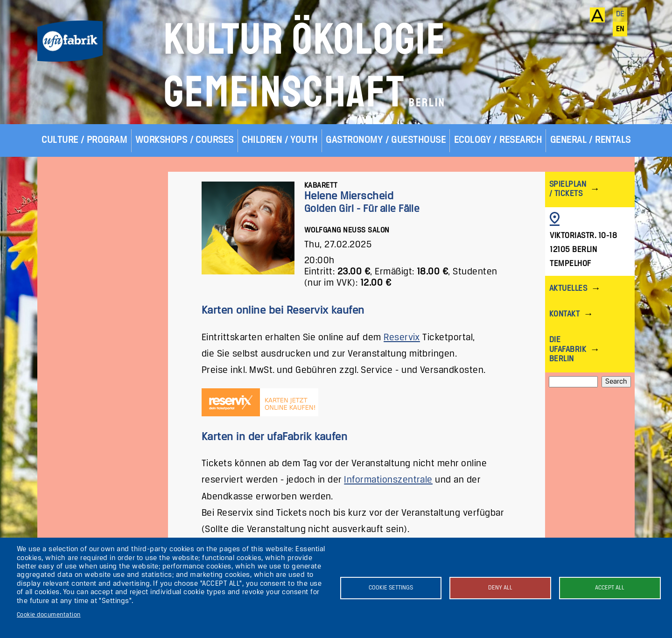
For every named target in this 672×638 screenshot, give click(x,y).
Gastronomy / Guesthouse (386, 140)
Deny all (500, 588)
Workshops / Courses (185, 140)
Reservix (402, 338)
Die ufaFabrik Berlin (568, 349)
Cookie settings (391, 588)
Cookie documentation (49, 615)
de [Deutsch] (620, 14)
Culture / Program (84, 140)
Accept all (610, 588)
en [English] (620, 29)
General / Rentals (591, 140)
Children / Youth (280, 140)
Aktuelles (568, 289)
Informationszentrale (388, 480)
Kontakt (564, 314)
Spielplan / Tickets (568, 189)
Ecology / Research (498, 140)
